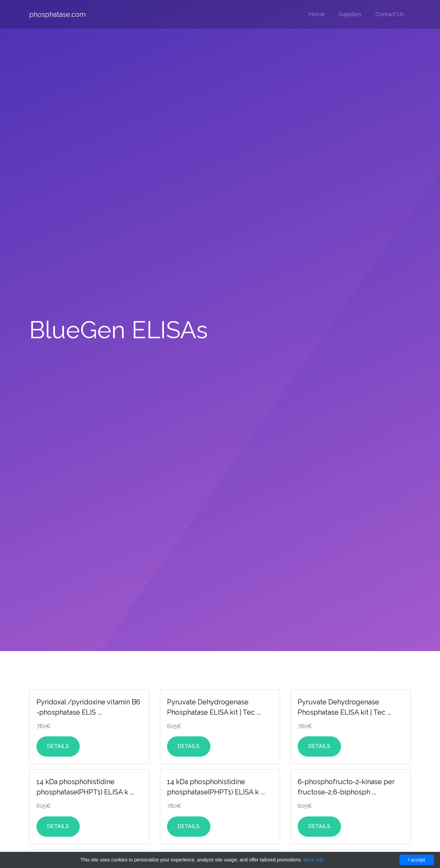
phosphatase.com (57, 14)
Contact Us (390, 14)
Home (317, 14)
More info (313, 860)
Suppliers (350, 14)
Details (58, 746)
